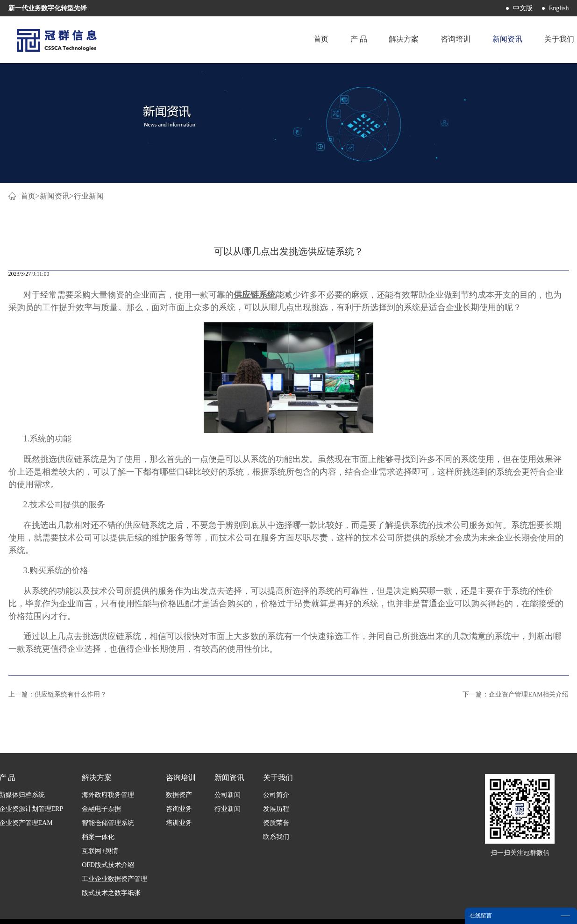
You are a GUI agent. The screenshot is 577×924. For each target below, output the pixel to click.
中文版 (523, 8)
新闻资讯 (55, 196)
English (559, 8)
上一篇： (57, 694)
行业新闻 (89, 196)
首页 (318, 39)
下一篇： (516, 694)
